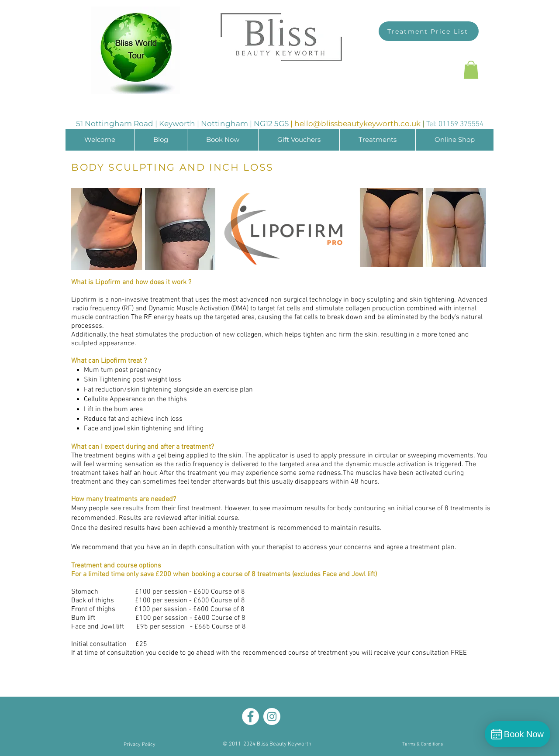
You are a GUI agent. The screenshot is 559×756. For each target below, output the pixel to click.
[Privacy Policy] (140, 745)
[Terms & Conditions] (422, 745)
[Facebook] (250, 716)
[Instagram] (272, 716)
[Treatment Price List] (429, 31)
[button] (471, 70)
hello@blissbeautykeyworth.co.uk (357, 124)
